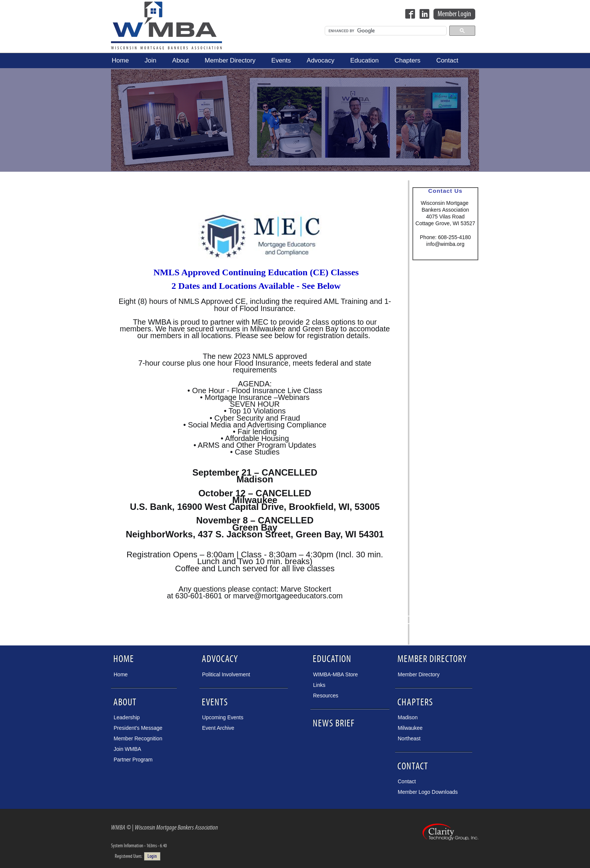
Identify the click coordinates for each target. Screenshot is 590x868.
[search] (385, 31)
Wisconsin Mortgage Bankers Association (167, 25)
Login (152, 856)
